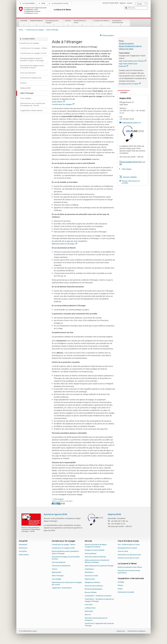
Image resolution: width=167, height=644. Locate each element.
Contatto (123, 92)
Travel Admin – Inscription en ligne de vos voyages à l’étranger (99, 600)
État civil (88, 615)
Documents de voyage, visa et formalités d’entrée (66, 558)
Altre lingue (126, 169)
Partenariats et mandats (126, 592)
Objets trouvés (90, 579)
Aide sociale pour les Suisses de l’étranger (99, 566)
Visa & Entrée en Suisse (82, 23)
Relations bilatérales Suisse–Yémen (130, 567)
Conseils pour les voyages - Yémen (63, 545)
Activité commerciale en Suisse (128, 558)
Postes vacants (24, 555)
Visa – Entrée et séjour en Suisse (129, 545)
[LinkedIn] (57, 503)
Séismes (55, 569)
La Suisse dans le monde (60, 3)
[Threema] (60, 503)
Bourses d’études (91, 592)
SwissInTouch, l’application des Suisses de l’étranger (99, 625)
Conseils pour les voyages (54, 23)
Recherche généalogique (93, 589)
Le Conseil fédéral (29, 3)
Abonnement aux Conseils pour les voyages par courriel (67, 583)
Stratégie (121, 582)
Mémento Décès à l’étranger (64, 244)
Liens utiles (89, 605)
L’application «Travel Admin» (62, 588)
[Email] (64, 503)
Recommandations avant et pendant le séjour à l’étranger (65, 552)
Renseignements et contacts (127, 548)
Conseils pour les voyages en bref (63, 548)
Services (68, 23)
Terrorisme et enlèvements (61, 566)
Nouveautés (23, 545)
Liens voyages (57, 579)
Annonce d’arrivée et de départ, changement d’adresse (96, 546)
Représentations (36, 23)
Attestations (89, 572)
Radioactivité (56, 572)
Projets (120, 589)
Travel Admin (58, 102)
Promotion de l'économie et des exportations (129, 572)
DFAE (43, 3)
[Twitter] (55, 503)
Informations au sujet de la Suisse (129, 555)
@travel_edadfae (130, 177)
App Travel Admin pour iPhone (133, 61)
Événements (23, 548)
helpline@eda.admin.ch (131, 123)
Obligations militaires (92, 582)
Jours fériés (23, 551)
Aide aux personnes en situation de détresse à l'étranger (97, 561)
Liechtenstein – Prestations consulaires (98, 596)
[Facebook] (53, 503)
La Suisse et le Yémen (101, 23)
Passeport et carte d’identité (95, 550)
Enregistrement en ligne (130, 84)
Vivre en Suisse (123, 551)
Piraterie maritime (126, 43)
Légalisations (89, 569)
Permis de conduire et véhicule (95, 557)
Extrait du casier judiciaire (94, 586)
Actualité (24, 23)
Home (21, 30)
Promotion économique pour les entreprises (96, 619)
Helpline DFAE (114, 514)
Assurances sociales (91, 576)
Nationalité (89, 611)
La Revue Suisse (90, 608)
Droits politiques (91, 553)
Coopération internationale (120, 23)
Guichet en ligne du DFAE (55, 514)
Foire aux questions (59, 562)
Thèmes (120, 585)
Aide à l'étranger (58, 576)
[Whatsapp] (62, 503)
